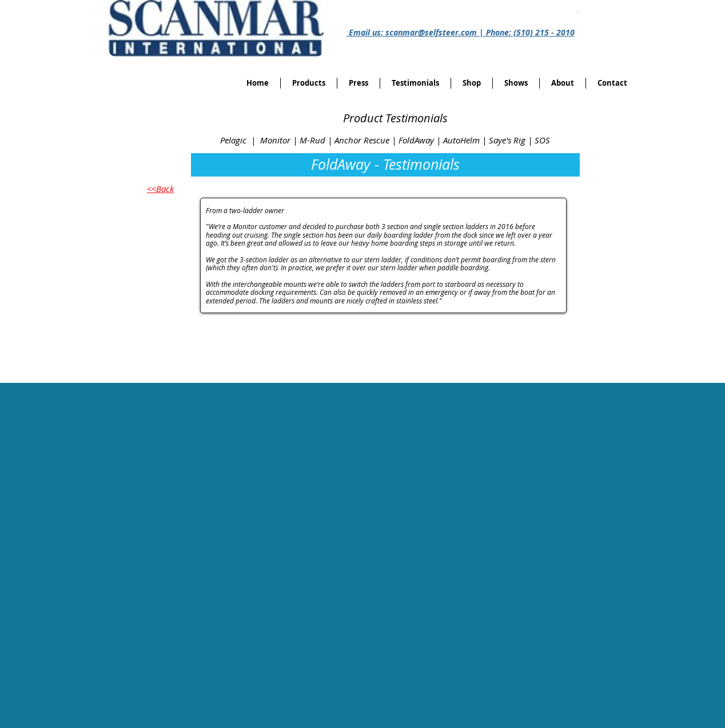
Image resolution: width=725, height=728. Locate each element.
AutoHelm (461, 140)
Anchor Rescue (362, 140)
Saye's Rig (507, 140)
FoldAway (416, 140)
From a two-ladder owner (245, 210)
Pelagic (233, 140)
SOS (542, 140)
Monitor (275, 140)
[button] (472, 83)
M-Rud (312, 140)
